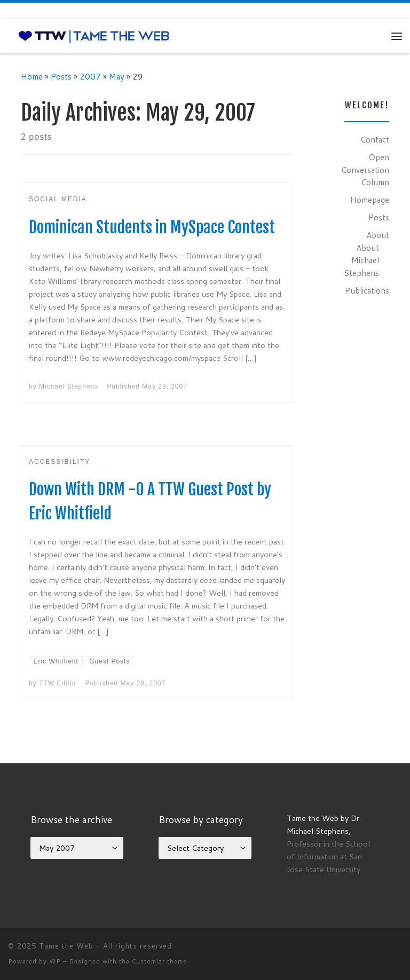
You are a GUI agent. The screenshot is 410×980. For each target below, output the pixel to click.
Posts (61, 76)
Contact (375, 139)
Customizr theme (159, 961)
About (378, 235)
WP (55, 961)
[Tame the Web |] (94, 36)
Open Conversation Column (365, 169)
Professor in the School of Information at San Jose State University (328, 856)
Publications (367, 290)
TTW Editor (58, 683)
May (117, 76)
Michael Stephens (69, 386)
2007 (90, 76)
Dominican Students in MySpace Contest (152, 227)
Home (32, 76)
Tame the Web (66, 946)
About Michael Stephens (361, 260)
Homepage (370, 200)
